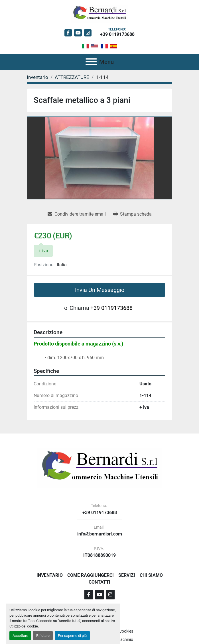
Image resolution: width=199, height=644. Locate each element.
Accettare (20, 636)
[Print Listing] (132, 214)
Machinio (125, 639)
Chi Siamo (151, 575)
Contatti (99, 582)
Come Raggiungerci (91, 575)
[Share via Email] (77, 214)
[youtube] (78, 33)
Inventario (50, 575)
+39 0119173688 (117, 34)
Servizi (127, 575)
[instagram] (88, 33)
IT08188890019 (99, 555)
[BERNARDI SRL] (100, 468)
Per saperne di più (72, 636)
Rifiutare (43, 636)
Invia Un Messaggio (100, 290)
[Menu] (91, 62)
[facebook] (68, 33)
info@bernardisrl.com (100, 534)
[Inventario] (37, 77)
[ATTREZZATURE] (72, 77)
